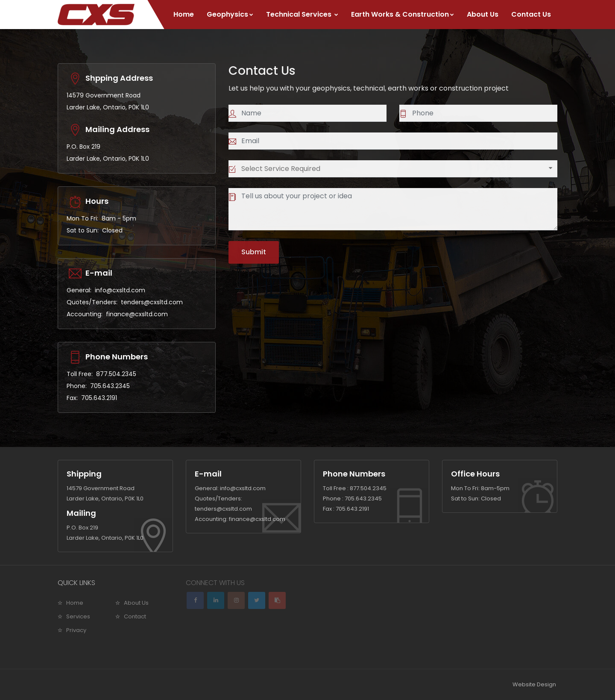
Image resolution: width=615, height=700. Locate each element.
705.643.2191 (99, 398)
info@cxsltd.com (120, 290)
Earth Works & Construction (403, 14)
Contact (135, 616)
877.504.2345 (116, 374)
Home (184, 14)
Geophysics (230, 14)
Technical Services (302, 14)
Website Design (534, 684)
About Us (483, 14)
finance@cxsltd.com (137, 314)
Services (78, 616)
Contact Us (531, 14)
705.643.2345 (110, 386)
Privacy (76, 630)
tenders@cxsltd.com (152, 302)
